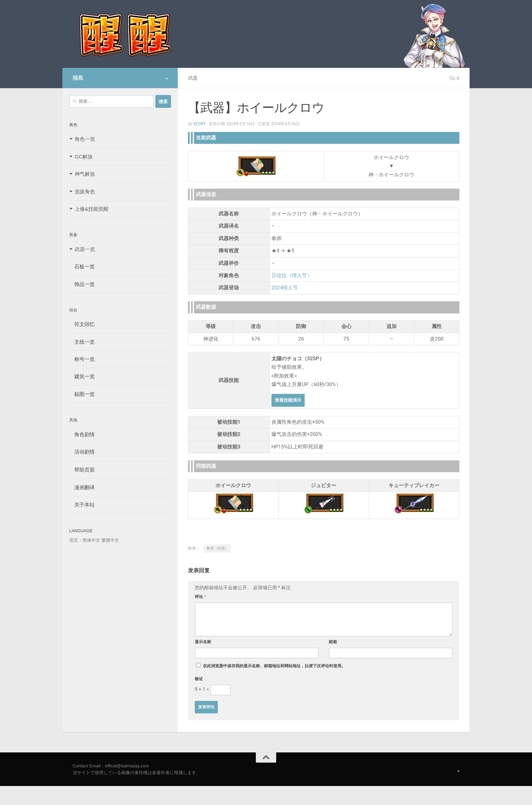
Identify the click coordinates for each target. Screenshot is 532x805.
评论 (200, 597)
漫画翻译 (82, 487)
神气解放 (85, 174)
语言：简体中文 (85, 540)
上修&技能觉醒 (92, 209)
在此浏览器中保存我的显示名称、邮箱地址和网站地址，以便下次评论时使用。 (274, 666)
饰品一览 (82, 284)
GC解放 (84, 157)
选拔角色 (85, 191)
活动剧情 (82, 452)
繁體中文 (110, 540)
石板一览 (82, 266)
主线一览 (82, 342)
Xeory (199, 124)
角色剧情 (82, 434)
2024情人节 (285, 288)
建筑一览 (82, 376)
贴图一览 (82, 394)
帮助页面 (82, 470)
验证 (199, 679)
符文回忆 (82, 324)
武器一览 (85, 249)
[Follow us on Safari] (167, 79)
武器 (193, 78)
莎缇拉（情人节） (292, 275)
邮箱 (333, 642)
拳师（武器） (217, 548)
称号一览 (82, 359)
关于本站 (82, 505)
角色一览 (85, 139)
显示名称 (203, 642)
